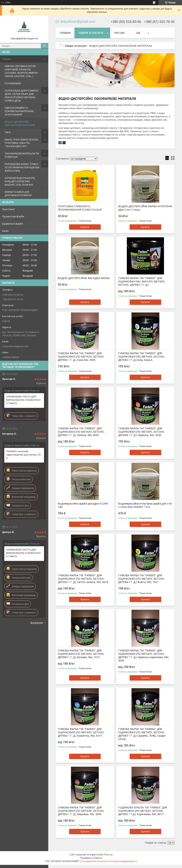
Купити (85, 227)
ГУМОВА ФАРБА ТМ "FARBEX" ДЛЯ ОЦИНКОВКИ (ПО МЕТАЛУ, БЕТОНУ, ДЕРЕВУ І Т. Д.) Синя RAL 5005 (81, 357)
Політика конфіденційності (123, 861)
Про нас (120, 33)
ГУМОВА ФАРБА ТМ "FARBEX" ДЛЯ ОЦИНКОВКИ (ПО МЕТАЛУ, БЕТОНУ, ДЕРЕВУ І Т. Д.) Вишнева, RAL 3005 (81, 811)
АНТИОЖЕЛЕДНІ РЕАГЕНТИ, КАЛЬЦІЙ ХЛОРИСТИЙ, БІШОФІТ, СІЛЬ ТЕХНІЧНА (20, 181)
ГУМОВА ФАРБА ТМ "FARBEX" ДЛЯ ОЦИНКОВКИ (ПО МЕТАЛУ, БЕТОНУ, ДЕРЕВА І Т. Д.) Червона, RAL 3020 (141, 432)
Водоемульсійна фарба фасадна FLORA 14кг (83, 505)
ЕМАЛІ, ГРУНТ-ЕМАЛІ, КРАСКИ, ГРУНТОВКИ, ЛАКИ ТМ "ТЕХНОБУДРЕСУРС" (22, 143)
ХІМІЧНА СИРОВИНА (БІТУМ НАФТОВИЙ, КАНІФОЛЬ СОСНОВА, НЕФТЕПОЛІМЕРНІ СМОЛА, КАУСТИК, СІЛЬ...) (21, 71)
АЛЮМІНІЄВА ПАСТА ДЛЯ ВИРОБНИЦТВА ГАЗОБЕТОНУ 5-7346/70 (23, 400)
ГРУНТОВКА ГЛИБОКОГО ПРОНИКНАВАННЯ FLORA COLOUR (80, 208)
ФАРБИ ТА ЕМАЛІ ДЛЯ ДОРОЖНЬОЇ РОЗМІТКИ (18, 194)
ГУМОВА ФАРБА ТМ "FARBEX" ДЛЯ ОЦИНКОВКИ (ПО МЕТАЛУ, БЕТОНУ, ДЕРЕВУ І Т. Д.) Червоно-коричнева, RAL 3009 (144, 656)
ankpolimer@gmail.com (15, 346)
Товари (7, 59)
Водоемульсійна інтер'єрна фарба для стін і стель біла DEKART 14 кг (145, 505)
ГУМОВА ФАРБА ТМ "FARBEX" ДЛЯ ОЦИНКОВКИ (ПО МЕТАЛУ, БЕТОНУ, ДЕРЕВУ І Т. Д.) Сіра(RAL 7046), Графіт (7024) (142, 734)
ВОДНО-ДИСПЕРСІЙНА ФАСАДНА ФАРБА (84, 278)
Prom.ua (108, 855)
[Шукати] (45, 46)
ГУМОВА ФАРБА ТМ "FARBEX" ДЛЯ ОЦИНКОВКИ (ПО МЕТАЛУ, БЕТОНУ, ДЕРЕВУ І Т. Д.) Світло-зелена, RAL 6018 (83, 579)
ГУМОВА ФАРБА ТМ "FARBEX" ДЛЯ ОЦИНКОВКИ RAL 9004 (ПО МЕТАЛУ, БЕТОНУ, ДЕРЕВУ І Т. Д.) (142, 281)
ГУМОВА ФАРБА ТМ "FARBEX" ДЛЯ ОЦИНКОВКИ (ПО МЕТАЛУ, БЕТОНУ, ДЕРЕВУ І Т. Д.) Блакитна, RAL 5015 (81, 732)
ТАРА (8, 132)
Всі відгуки (37, 623)
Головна (65, 33)
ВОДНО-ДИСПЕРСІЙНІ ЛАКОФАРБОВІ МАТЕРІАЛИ (20, 123)
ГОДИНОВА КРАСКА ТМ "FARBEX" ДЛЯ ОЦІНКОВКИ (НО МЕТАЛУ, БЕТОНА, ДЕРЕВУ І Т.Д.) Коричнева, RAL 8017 (143, 811)
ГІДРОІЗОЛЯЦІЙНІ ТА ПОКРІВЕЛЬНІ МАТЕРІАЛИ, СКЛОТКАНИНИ (19, 111)
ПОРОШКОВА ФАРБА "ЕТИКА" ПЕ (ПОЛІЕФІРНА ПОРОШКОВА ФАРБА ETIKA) (22, 167)
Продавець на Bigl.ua (91, 858)
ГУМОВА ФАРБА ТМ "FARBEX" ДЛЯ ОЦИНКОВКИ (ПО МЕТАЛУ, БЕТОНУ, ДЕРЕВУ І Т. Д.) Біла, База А (141, 357)
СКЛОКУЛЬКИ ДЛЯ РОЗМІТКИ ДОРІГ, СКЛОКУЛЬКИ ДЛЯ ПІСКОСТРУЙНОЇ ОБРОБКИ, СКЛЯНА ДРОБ (21, 96)
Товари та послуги (91, 33)
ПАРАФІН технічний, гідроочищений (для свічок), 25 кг (23, 455)
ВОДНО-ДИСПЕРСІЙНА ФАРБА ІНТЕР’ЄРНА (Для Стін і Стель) (145, 208)
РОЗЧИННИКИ (13, 83)
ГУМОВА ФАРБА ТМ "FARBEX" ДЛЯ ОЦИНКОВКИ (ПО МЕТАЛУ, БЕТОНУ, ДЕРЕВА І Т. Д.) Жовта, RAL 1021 (141, 579)
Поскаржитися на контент (95, 861)
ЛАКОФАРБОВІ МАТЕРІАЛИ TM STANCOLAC (22, 155)
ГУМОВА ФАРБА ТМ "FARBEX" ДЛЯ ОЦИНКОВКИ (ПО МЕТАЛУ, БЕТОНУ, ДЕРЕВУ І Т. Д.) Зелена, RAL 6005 (81, 432)
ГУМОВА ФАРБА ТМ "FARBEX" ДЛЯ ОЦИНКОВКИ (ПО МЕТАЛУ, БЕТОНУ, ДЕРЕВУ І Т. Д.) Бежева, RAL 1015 (81, 654)
